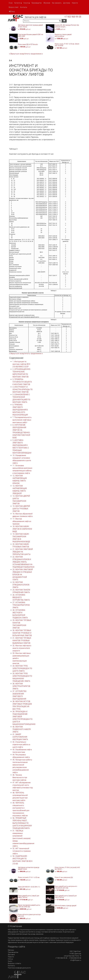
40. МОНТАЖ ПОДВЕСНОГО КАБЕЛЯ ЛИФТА (22, 729)
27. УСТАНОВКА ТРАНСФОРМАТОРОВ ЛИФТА (21, 605)
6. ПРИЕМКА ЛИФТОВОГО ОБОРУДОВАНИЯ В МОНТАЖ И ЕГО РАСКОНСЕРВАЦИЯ (20, 410)
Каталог (17, 3)
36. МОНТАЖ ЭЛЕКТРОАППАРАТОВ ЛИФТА (21, 686)
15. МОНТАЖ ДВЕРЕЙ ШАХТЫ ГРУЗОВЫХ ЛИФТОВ (21, 509)
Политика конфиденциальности (19, 968)
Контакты (24, 7)
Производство (37, 3)
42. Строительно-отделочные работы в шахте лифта (21, 745)
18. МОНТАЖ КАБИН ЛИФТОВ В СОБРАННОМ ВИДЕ (22, 529)
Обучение (47, 3)
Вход (12, 11)
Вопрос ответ (14, 7)
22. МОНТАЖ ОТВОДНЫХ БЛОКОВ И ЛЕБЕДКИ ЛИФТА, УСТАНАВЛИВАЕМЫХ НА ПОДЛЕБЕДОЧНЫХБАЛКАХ (23, 562)
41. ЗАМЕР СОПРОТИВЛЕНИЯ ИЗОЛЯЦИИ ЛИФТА (20, 737)
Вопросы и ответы (15, 963)
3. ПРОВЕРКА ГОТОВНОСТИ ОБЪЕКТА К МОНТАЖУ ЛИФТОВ (22, 382)
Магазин (11, 950)
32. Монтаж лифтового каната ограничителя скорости (22, 648)
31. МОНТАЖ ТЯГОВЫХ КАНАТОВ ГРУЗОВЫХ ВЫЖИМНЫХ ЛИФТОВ (22, 641)
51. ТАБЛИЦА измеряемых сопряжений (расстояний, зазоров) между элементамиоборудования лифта (23, 838)
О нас (11, 3)
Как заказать (57, 3)
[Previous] (17, 54)
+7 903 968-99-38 (73, 17)
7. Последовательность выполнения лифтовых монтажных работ (22, 420)
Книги (10, 961)
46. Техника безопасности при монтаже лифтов (20, 777)
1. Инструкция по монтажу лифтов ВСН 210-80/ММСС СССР (21, 364)
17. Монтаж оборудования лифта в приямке (22, 521)
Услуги (26, 3)
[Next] (34, 54)
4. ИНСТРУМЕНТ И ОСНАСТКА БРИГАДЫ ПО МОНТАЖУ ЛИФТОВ (23, 389)
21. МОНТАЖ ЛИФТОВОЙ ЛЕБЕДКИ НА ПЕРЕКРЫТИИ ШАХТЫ (23, 552)
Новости (75, 3)
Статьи (10, 959)
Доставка (67, 3)
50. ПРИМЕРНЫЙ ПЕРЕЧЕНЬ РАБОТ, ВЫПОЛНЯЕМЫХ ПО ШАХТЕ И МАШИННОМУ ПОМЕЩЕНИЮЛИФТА (22, 823)
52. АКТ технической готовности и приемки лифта (22, 851)
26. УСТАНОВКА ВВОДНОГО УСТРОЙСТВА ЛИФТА (21, 597)
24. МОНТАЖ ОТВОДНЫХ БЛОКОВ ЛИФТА (21, 585)
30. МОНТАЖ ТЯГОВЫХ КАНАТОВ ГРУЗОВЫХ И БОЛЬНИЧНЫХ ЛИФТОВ (22, 633)
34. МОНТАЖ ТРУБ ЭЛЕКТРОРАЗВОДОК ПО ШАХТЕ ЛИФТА (22, 668)
